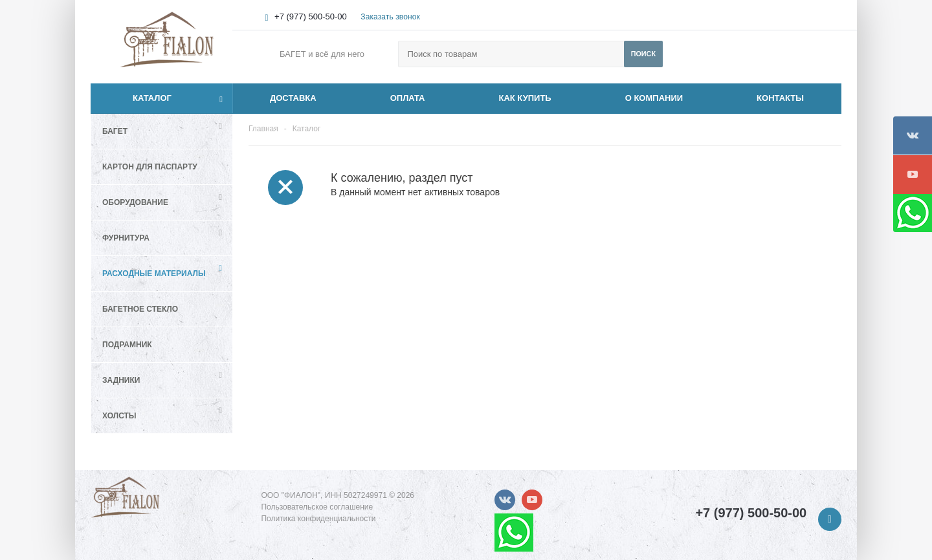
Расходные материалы (154, 274)
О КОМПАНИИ (654, 98)
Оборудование (135, 202)
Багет (115, 131)
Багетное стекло (140, 309)
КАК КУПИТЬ (525, 98)
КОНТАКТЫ (780, 98)
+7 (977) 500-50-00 (311, 16)
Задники (121, 380)
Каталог (138, 98)
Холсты (119, 416)
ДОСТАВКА (293, 98)
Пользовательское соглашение (317, 507)
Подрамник (127, 345)
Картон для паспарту (150, 167)
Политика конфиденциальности (318, 519)
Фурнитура (126, 238)
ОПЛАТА (408, 98)
